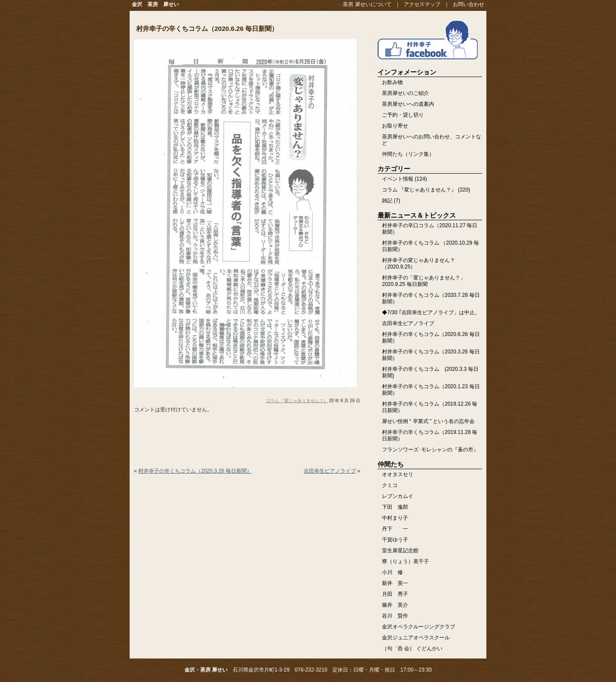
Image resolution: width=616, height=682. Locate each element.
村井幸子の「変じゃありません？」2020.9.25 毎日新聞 (424, 281)
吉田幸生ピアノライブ (330, 471)
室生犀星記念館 (400, 551)
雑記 (387, 201)
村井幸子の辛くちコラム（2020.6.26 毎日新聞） (207, 29)
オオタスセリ (398, 474)
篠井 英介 (395, 605)
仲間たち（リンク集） (408, 154)
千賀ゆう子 (395, 540)
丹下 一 (395, 529)
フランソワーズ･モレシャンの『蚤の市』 (430, 450)
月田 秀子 (395, 594)
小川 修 (392, 572)
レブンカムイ (398, 496)
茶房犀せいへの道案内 (408, 104)
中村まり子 (395, 518)
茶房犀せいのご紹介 (405, 93)
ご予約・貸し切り (403, 115)
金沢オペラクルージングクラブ (418, 627)
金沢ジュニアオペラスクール (416, 638)
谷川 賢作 (395, 616)
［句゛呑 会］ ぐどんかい (412, 648)
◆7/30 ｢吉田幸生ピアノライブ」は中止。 (431, 312)
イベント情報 (398, 179)
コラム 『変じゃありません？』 (297, 401)
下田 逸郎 (395, 507)
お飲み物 (392, 82)
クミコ (390, 485)
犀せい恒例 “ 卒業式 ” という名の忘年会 (428, 421)
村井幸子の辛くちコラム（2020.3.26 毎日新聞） (195, 471)
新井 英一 (395, 583)
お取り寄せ (395, 126)
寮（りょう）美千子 (405, 561)
